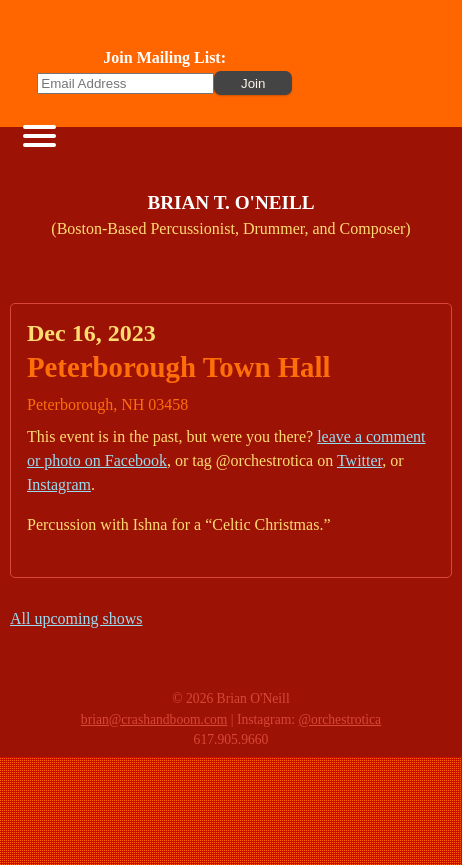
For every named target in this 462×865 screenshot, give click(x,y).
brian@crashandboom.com (154, 719)
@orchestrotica (339, 719)
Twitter (359, 460)
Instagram (59, 484)
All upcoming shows (76, 618)
